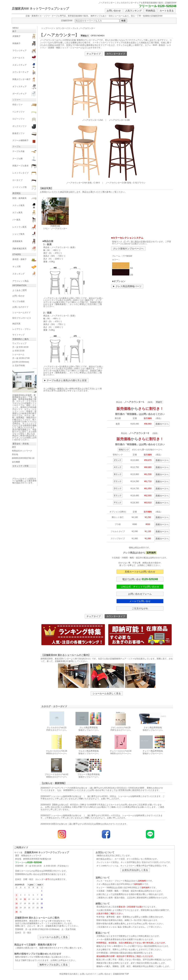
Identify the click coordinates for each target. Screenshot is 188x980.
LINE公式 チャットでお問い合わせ (140, 587)
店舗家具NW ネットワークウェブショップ (40, 9)
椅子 (14, 31)
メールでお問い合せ (140, 601)
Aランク (118, 467)
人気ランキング (133, 11)
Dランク (118, 488)
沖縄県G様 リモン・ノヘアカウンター (55, 226)
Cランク (118, 481)
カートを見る (167, 11)
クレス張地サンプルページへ (128, 249)
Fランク (118, 503)
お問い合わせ (114, 11)
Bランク (118, 474)
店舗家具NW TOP (121, 974)
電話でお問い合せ (140, 579)
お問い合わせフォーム (140, 594)
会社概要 (16, 462)
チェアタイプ (94, 54)
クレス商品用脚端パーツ (129, 286)
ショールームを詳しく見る (107, 693)
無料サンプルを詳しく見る (54, 965)
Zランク (118, 460)
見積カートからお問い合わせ (140, 572)
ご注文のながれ (140, 608)
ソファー (16, 100)
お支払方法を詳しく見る (135, 870)
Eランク (118, 496)
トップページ (47, 28)
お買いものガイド (88, 974)
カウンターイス (63, 28)
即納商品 (151, 11)
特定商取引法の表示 (69, 974)
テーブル (16, 146)
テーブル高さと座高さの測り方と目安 (67, 380)
